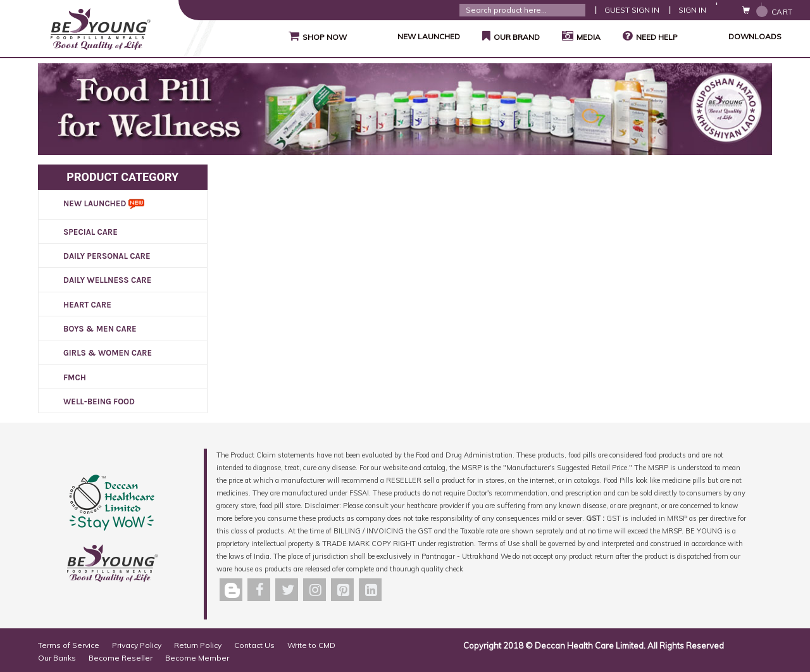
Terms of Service (69, 645)
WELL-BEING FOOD (99, 401)
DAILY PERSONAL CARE (107, 256)
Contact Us (254, 645)
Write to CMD (311, 645)
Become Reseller (121, 658)
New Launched (104, 203)
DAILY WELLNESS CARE (107, 280)
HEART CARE (87, 305)
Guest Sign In (632, 10)
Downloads (739, 36)
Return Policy (198, 645)
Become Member (197, 658)
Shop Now (316, 36)
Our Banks (57, 658)
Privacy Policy (137, 645)
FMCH (75, 377)
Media (580, 36)
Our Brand (509, 36)
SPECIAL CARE (90, 232)
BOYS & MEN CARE (100, 329)
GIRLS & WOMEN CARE (108, 353)
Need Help (650, 36)
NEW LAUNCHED (413, 36)
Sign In (692, 10)
